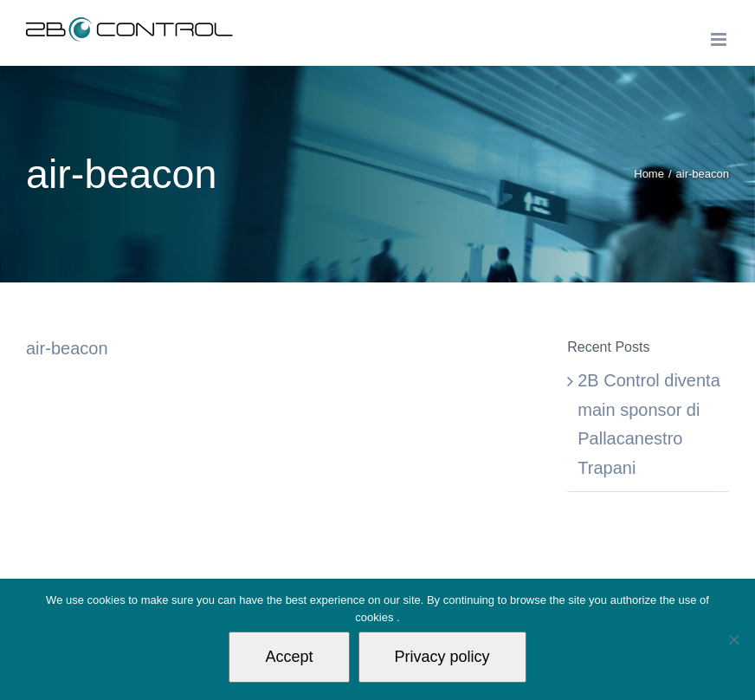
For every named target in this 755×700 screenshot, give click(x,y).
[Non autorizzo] (733, 639)
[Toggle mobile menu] (720, 39)
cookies (376, 617)
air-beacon (67, 348)
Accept (289, 657)
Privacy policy (442, 657)
